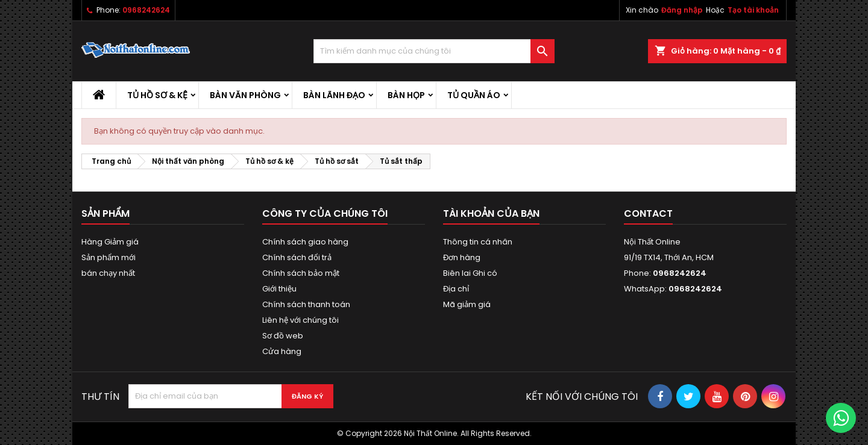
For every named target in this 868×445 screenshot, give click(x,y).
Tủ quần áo (474, 95)
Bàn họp (406, 95)
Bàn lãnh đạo (334, 95)
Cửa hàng (282, 351)
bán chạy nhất (108, 273)
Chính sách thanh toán (306, 304)
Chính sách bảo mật (301, 273)
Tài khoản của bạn (491, 213)
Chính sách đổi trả (297, 257)
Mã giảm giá (467, 304)
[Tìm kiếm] (434, 51)
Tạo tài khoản (753, 10)
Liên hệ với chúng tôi (300, 320)
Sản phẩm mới (108, 257)
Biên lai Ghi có (470, 273)
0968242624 (146, 10)
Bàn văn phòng (245, 95)
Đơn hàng (462, 257)
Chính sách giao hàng (305, 242)
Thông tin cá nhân (478, 242)
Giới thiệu (279, 289)
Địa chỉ (456, 289)
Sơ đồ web (283, 336)
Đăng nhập (682, 10)
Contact (648, 213)
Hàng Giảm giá (110, 242)
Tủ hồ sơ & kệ (157, 95)
